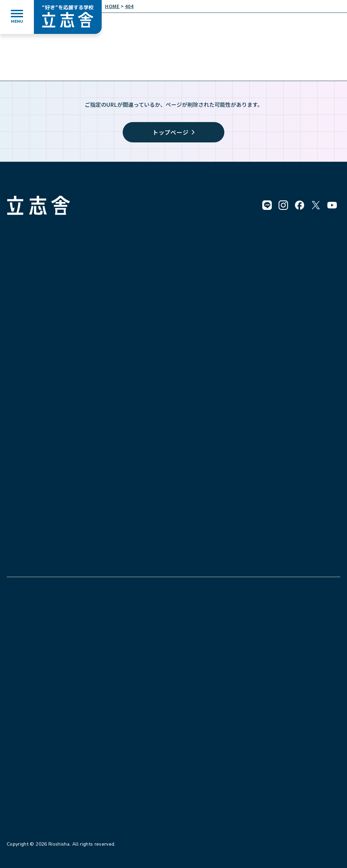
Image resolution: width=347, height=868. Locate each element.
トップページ (174, 132)
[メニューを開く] (17, 17)
